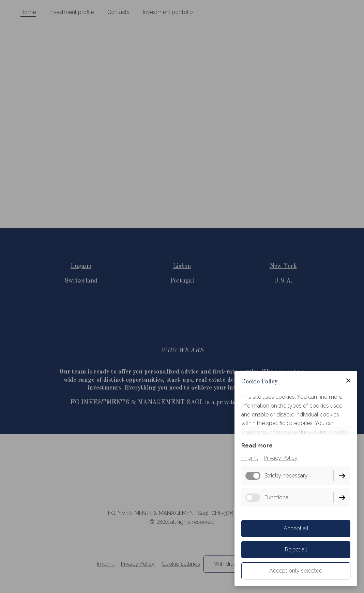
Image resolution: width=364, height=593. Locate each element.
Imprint (250, 458)
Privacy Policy (281, 458)
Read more (257, 446)
